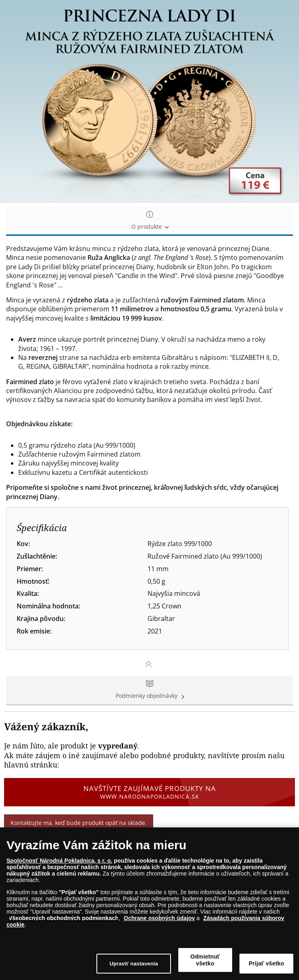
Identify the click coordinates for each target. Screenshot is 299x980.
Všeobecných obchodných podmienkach (64, 918)
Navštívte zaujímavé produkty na (149, 792)
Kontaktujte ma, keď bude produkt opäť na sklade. (79, 823)
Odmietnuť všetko (205, 960)
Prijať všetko (266, 963)
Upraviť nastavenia (134, 964)
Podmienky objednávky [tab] (149, 690)
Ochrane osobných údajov (159, 918)
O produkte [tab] (149, 221)
